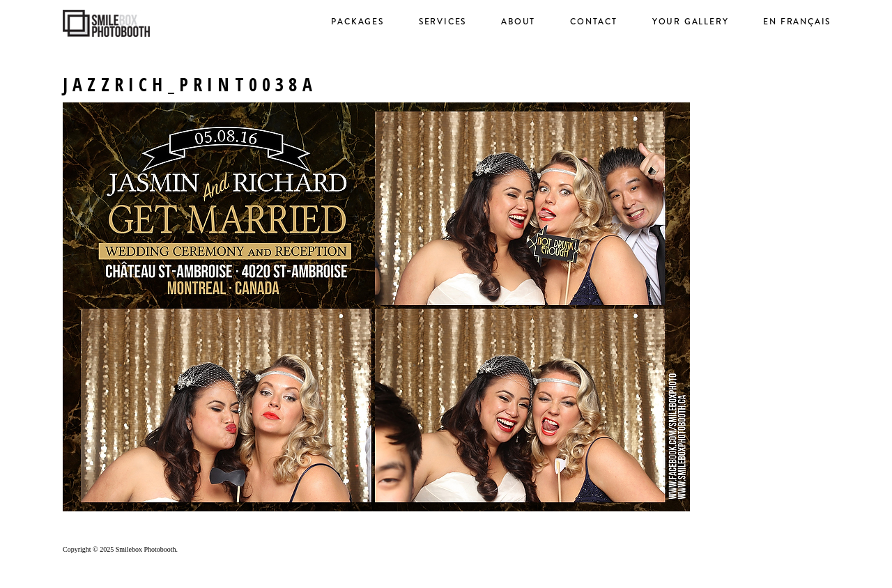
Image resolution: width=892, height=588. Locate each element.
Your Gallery (691, 22)
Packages (357, 22)
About (518, 22)
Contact (594, 22)
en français (797, 22)
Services (443, 22)
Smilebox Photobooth (146, 549)
